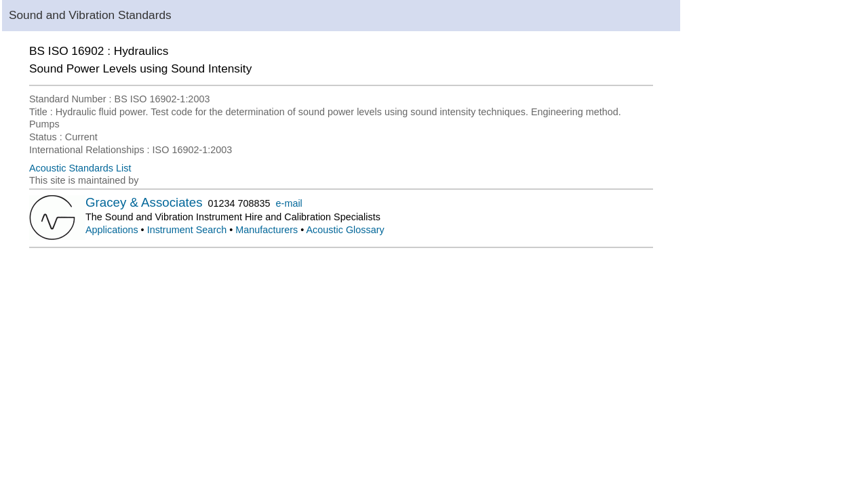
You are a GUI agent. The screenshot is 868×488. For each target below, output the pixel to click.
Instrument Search (187, 230)
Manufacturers (267, 230)
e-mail (289, 203)
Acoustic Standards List (80, 168)
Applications (112, 230)
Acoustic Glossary (346, 230)
